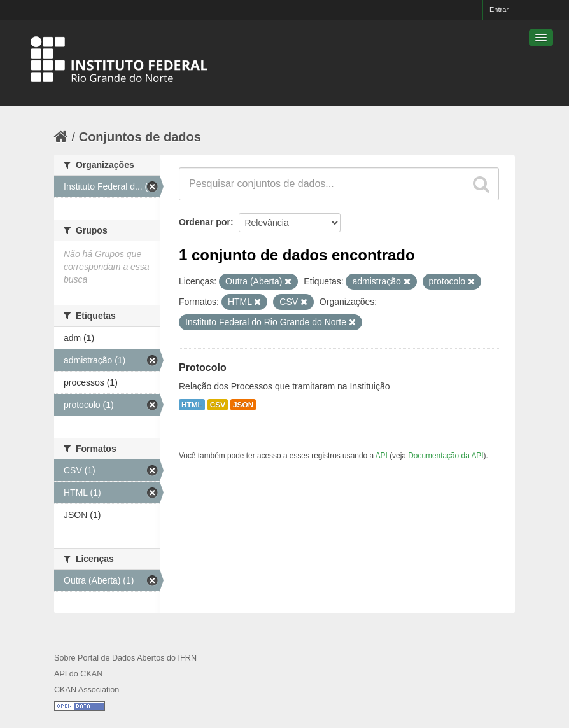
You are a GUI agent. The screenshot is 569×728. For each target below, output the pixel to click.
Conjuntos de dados (140, 137)
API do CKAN (78, 674)
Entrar (499, 10)
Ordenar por (205, 222)
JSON (243, 405)
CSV (218, 405)
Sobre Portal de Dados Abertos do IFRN (125, 658)
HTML (192, 405)
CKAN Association (87, 690)
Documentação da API (446, 456)
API (382, 456)
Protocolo (203, 367)
